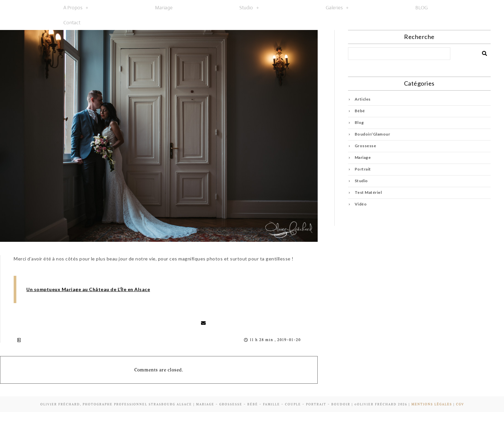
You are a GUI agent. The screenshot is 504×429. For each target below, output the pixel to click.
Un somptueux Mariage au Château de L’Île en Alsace (88, 289)
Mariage (164, 7)
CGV (460, 404)
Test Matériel (368, 192)
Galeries (337, 7)
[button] (76, 7)
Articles (363, 99)
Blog (359, 122)
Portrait (363, 169)
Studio (249, 7)
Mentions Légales (432, 404)
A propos (76, 7)
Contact (72, 22)
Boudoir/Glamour (372, 134)
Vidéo (361, 204)
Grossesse (365, 146)
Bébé (360, 111)
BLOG (421, 7)
